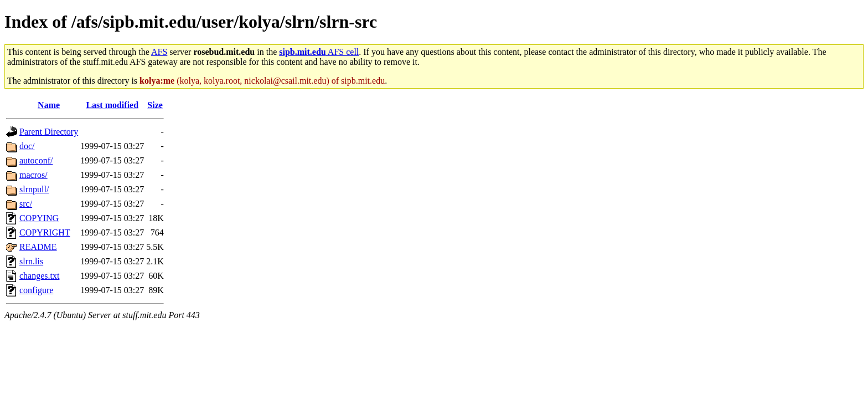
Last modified (112, 105)
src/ (26, 204)
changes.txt (39, 276)
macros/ (33, 175)
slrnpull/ (34, 189)
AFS (159, 52)
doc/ (27, 146)
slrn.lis (31, 261)
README (38, 247)
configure (36, 290)
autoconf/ (36, 160)
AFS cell (319, 52)
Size (155, 105)
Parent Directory (49, 132)
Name (49, 105)
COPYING (39, 218)
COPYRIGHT (45, 232)
